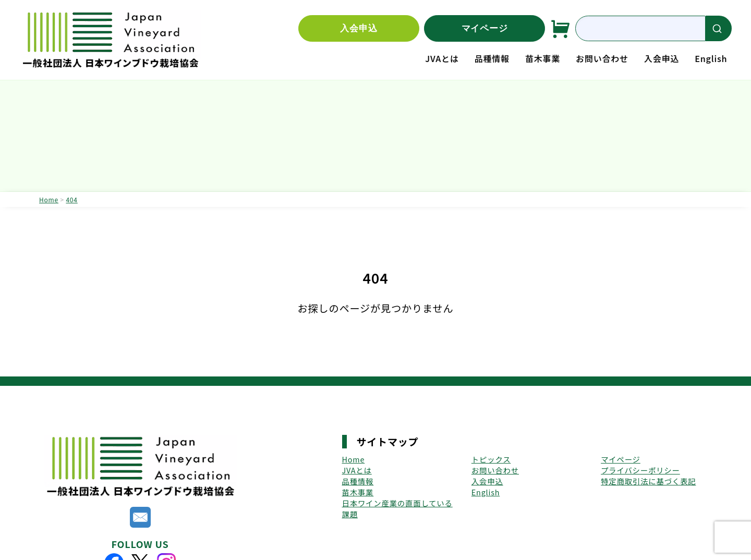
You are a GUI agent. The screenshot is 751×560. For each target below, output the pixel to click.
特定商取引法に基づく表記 (648, 481)
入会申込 (359, 28)
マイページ (485, 28)
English (711, 58)
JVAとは (442, 58)
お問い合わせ (602, 58)
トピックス (491, 459)
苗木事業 (543, 58)
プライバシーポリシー (640, 470)
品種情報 (492, 58)
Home (354, 459)
